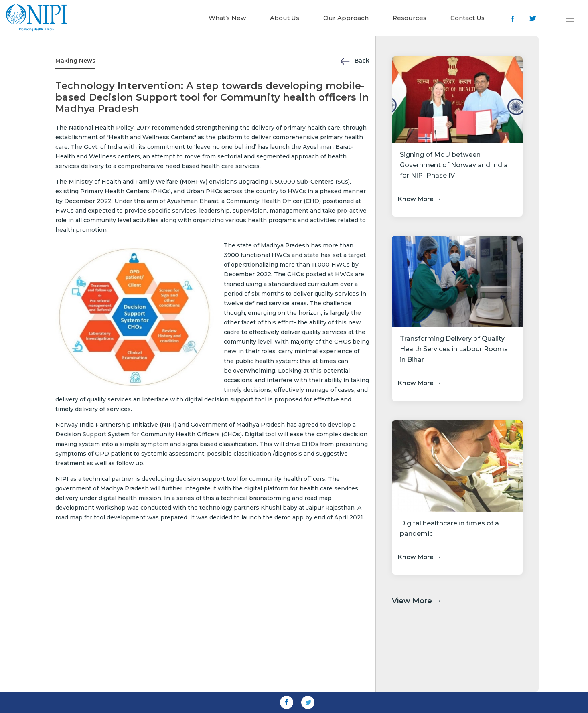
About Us (285, 18)
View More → (417, 601)
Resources (410, 18)
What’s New (227, 18)
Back (355, 61)
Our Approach (346, 18)
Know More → (420, 199)
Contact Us (467, 18)
